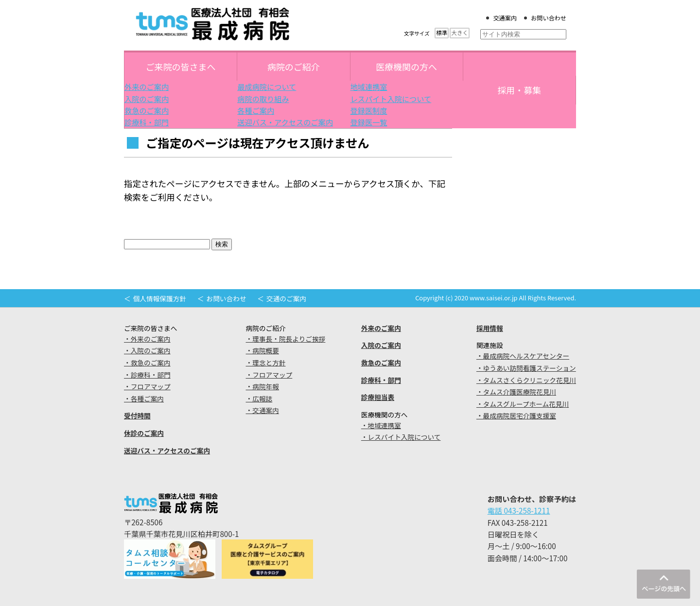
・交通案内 (262, 410)
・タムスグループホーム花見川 (523, 404)
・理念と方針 (266, 363)
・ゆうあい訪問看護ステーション (526, 368)
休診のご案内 (144, 433)
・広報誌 (259, 398)
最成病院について (267, 87)
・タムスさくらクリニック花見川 (526, 380)
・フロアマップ (147, 386)
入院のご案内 (147, 99)
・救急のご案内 (147, 363)
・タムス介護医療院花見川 (516, 392)
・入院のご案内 (147, 350)
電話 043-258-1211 (519, 510)
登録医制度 (369, 110)
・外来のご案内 (147, 339)
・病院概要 (262, 350)
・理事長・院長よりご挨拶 (286, 339)
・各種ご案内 (144, 398)
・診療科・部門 (147, 375)
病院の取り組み (263, 99)
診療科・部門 (147, 122)
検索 (222, 244)
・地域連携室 (381, 425)
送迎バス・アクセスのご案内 (285, 122)
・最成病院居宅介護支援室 (516, 416)
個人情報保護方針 (160, 298)
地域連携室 (369, 87)
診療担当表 (378, 397)
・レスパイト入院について (401, 437)
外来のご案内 (147, 87)
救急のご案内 (147, 110)
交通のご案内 (286, 298)
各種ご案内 (256, 110)
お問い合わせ (549, 18)
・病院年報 (262, 386)
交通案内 (505, 18)
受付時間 (137, 416)
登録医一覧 (369, 122)
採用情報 (490, 328)
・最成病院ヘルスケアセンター (523, 356)
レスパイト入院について (391, 99)
